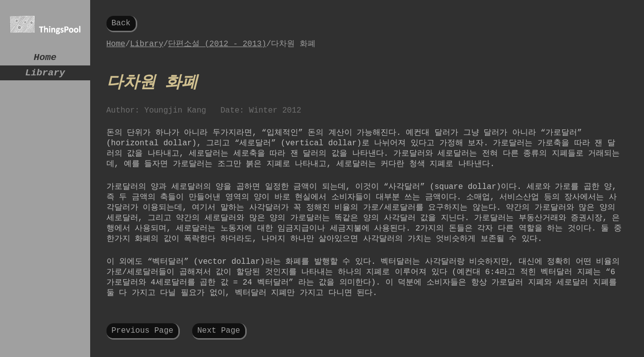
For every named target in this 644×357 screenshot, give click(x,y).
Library (45, 77)
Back (121, 24)
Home (45, 59)
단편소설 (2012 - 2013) (217, 47)
